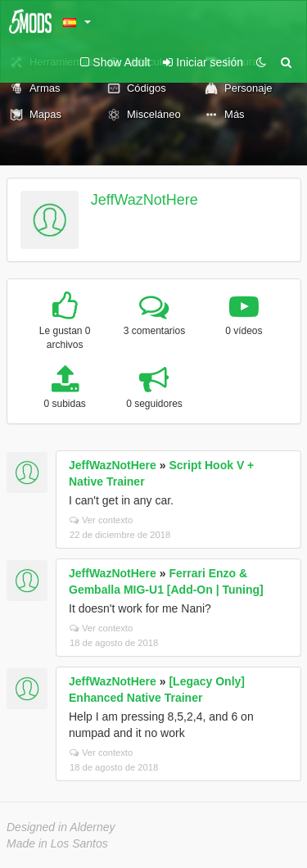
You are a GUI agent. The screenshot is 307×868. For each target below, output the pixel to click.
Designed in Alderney (61, 827)
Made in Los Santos (57, 843)
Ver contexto (101, 520)
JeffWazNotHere (144, 200)
